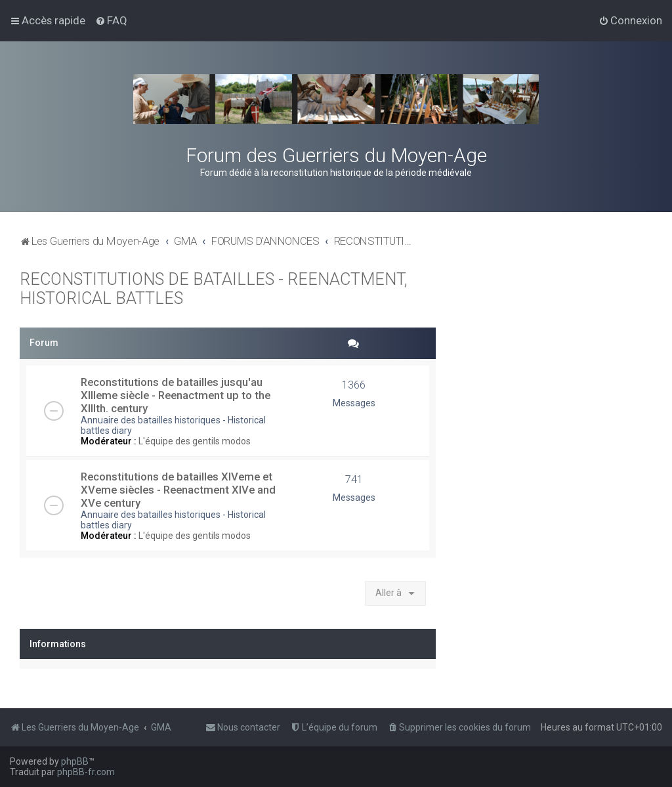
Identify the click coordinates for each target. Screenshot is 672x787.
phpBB (75, 761)
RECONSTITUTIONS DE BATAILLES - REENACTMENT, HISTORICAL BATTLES (214, 289)
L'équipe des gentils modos (195, 441)
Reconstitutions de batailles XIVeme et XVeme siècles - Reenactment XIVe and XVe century (178, 490)
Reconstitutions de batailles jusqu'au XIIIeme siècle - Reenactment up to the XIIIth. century (176, 395)
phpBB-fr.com (86, 772)
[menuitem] (111, 20)
